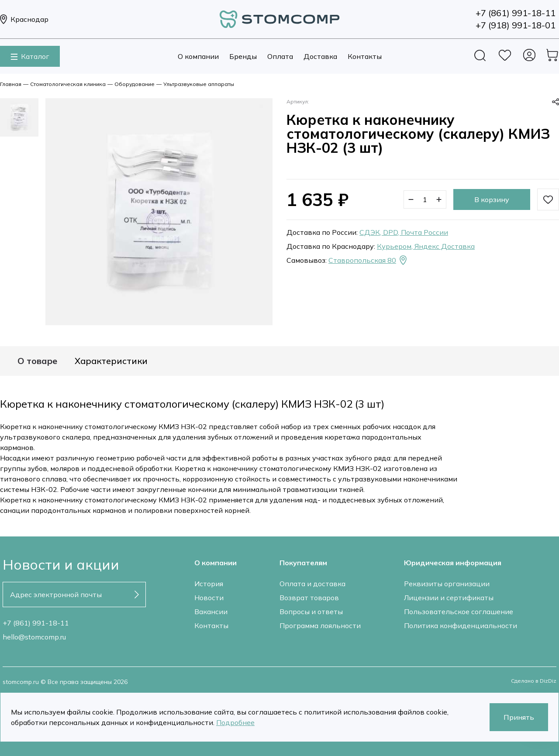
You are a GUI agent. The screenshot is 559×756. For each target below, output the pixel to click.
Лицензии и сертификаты (449, 598)
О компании (198, 56)
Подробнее (235, 722)
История (209, 584)
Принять (519, 717)
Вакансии (211, 612)
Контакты (365, 56)
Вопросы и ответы (311, 612)
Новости (209, 598)
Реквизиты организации (447, 584)
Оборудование (135, 84)
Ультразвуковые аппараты (199, 84)
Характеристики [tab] (111, 361)
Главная (11, 84)
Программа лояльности (320, 625)
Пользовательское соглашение (459, 612)
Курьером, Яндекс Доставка (426, 246)
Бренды (243, 56)
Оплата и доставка (312, 584)
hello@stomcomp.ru (34, 637)
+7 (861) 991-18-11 (36, 623)
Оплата (280, 56)
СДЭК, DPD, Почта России (404, 232)
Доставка (320, 56)
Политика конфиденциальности (461, 625)
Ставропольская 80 (368, 260)
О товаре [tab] (37, 361)
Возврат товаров (309, 598)
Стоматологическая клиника (68, 84)
